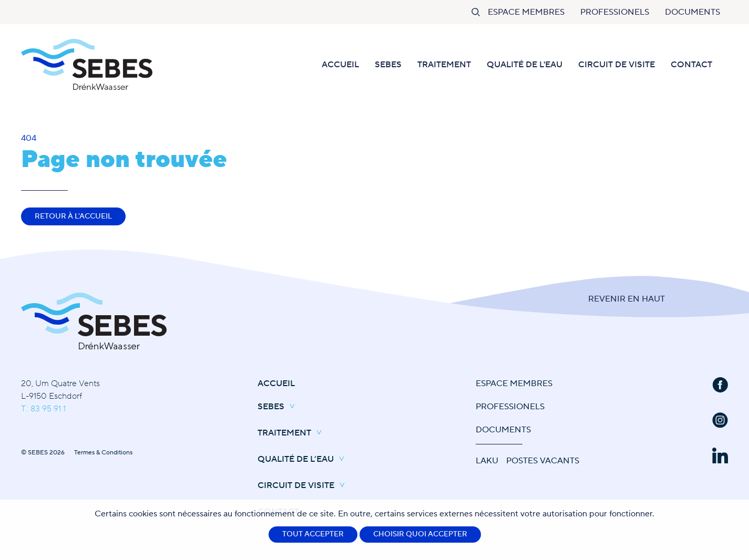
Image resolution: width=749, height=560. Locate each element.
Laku (487, 461)
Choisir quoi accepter (420, 534)
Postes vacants (543, 461)
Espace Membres (526, 12)
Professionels (615, 12)
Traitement (444, 65)
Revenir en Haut (627, 299)
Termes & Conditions (103, 453)
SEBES (388, 65)
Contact (691, 65)
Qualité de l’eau (304, 460)
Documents (692, 12)
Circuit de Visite (617, 65)
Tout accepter (313, 534)
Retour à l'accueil (73, 216)
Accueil (340, 65)
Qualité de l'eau (525, 65)
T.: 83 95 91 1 (43, 409)
